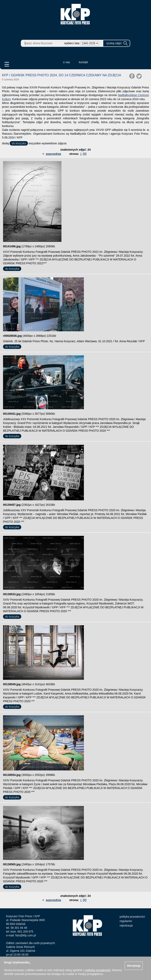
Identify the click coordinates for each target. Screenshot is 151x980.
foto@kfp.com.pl (26, 935)
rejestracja (126, 925)
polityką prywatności (98, 970)
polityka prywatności (132, 917)
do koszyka (19, 143)
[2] (85, 154)
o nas (67, 62)
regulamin (126, 921)
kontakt (83, 62)
